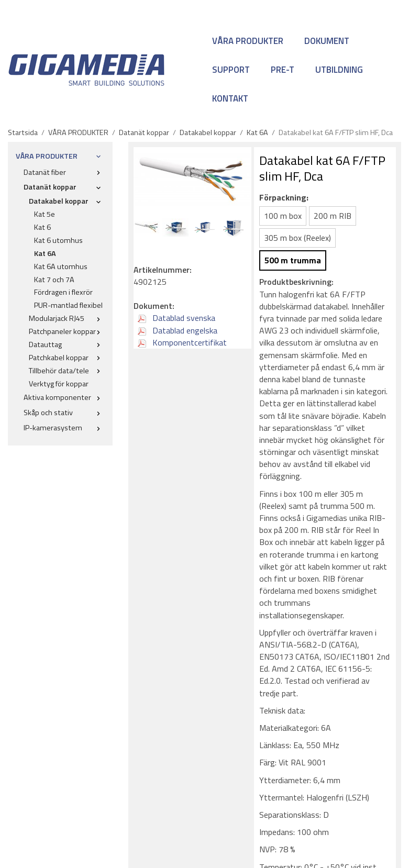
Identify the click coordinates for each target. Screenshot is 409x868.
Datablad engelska (178, 330)
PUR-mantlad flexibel (68, 305)
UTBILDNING (339, 70)
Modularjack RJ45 (67, 318)
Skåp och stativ (64, 413)
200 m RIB (333, 216)
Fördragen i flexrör (63, 292)
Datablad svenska (176, 318)
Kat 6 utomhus (58, 240)
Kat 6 (42, 227)
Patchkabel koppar (67, 358)
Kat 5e (45, 214)
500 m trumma (293, 260)
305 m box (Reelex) (297, 238)
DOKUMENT (327, 41)
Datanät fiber (64, 172)
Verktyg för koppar (59, 384)
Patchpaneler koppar (67, 331)
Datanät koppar (64, 187)
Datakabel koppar (67, 201)
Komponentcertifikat (182, 342)
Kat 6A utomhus (61, 266)
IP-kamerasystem (64, 428)
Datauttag (67, 344)
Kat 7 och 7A (54, 280)
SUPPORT (231, 70)
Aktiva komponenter (64, 397)
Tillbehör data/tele (67, 371)
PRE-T (283, 70)
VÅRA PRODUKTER (248, 41)
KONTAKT (230, 98)
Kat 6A (45, 253)
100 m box (283, 216)
